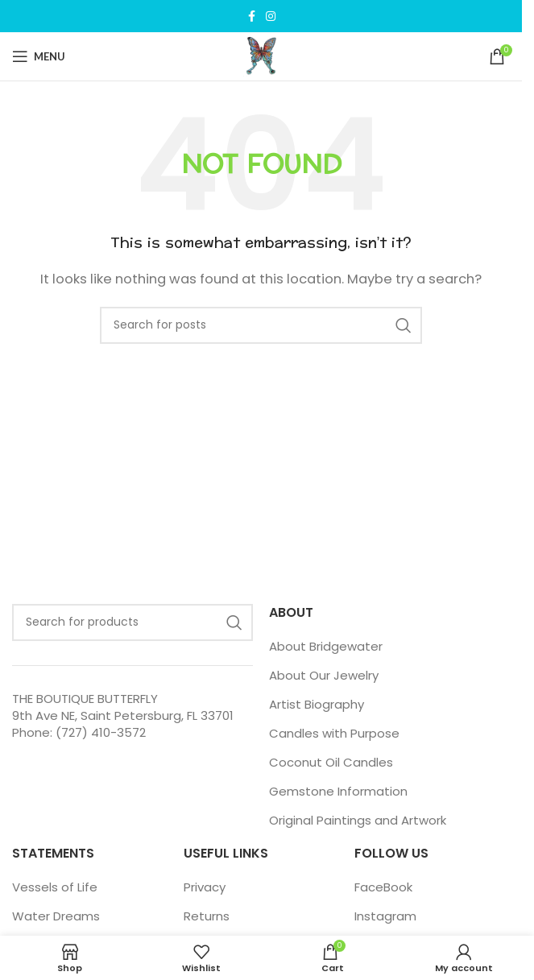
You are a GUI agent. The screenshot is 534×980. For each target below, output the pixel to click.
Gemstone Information (338, 791)
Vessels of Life (55, 887)
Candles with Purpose (334, 733)
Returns (207, 916)
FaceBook (383, 887)
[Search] (261, 325)
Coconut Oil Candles (331, 762)
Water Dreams (56, 916)
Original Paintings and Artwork (358, 820)
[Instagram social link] (271, 17)
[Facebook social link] (251, 17)
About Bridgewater (326, 646)
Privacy (205, 887)
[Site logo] (261, 55)
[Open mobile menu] (39, 56)
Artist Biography (317, 704)
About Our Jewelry (324, 675)
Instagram (385, 916)
